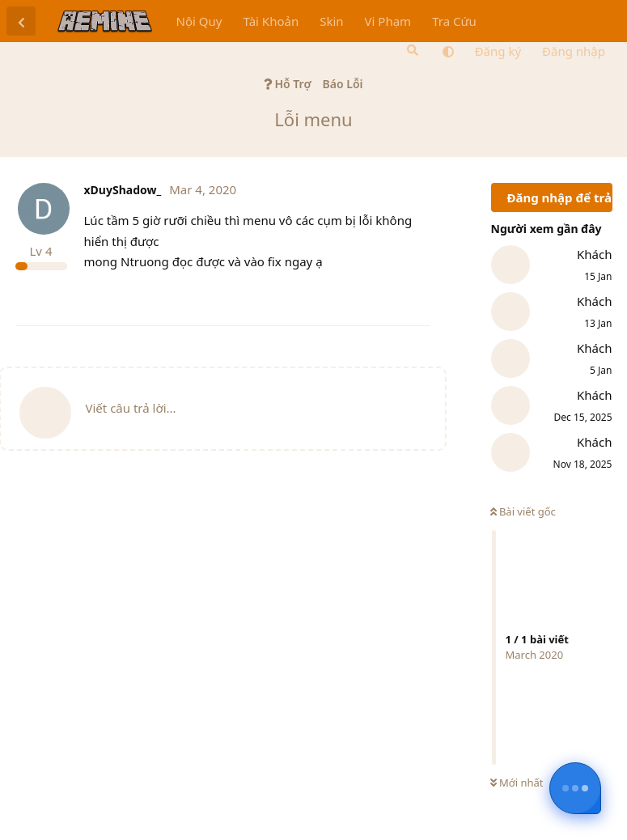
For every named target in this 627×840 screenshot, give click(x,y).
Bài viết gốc (523, 511)
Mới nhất (517, 783)
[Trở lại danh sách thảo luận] (21, 21)
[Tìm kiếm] (411, 50)
